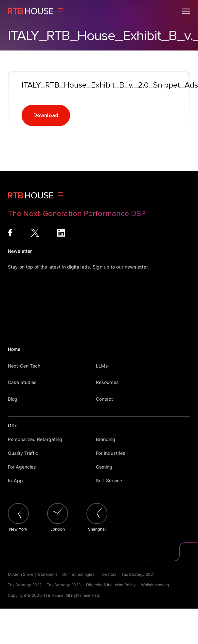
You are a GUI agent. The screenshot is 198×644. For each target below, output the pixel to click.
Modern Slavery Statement (32, 574)
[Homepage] (36, 11)
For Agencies (25, 467)
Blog (16, 399)
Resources (110, 382)
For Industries (114, 453)
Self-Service (112, 481)
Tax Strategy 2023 (64, 585)
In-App (18, 481)
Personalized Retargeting (38, 439)
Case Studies (25, 382)
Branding (109, 439)
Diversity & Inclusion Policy (111, 585)
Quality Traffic (26, 453)
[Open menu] (186, 11)
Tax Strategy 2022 (25, 585)
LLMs (105, 366)
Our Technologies (78, 574)
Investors (108, 574)
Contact (108, 399)
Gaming (107, 467)
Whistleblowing (155, 585)
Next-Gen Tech (27, 366)
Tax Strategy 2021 (138, 574)
